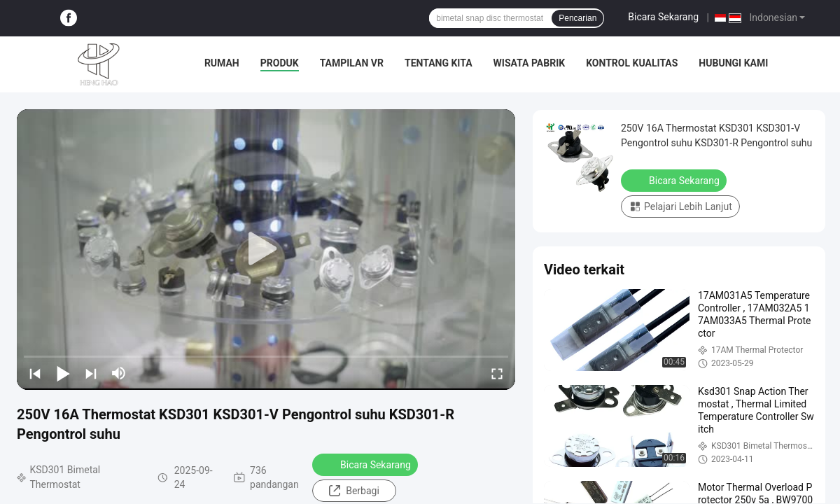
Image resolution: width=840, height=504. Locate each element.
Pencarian (577, 18)
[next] (91, 373)
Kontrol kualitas (632, 63)
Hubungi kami (733, 63)
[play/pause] (63, 373)
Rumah (222, 63)
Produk (280, 63)
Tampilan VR (352, 63)
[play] (266, 249)
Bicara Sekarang (663, 17)
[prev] (35, 373)
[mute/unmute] (119, 373)
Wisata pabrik (530, 63)
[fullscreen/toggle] (497, 373)
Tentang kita (439, 63)
